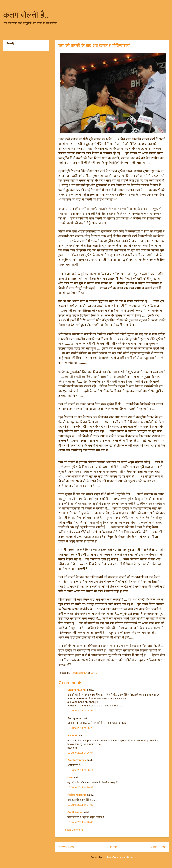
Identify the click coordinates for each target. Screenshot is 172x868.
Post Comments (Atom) (120, 857)
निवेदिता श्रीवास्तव (77, 795)
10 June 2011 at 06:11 (80, 770)
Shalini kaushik (77, 690)
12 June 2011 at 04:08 (80, 805)
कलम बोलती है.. (26, 15)
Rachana (73, 735)
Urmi (70, 777)
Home (113, 847)
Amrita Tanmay (77, 760)
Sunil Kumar (75, 812)
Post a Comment (73, 830)
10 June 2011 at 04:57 (80, 711)
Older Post (158, 847)
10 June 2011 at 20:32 (80, 787)
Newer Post (66, 847)
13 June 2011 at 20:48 (80, 822)
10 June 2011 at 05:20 (80, 728)
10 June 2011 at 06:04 (80, 753)
